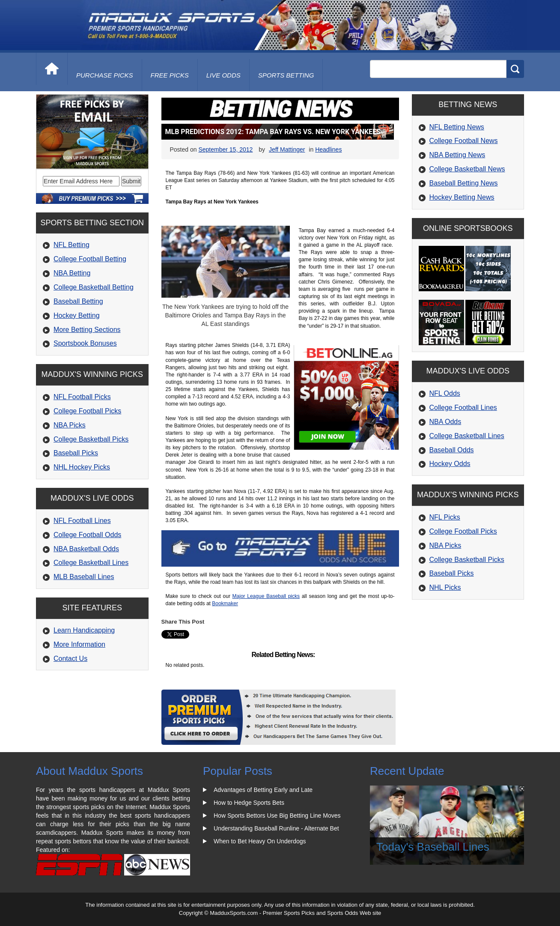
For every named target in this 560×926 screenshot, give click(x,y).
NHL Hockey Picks (82, 467)
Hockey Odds (450, 464)
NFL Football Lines (82, 521)
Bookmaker (225, 603)
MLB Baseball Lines (84, 577)
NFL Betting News (457, 127)
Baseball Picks (76, 453)
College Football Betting (90, 259)
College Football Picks (87, 411)
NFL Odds (445, 393)
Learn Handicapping (84, 630)
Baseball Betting (78, 301)
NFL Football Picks (82, 397)
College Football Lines (463, 408)
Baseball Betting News (464, 183)
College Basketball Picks (91, 439)
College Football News (464, 141)
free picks (170, 75)
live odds (223, 75)
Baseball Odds (452, 450)
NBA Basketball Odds (86, 549)
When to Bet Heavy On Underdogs (260, 841)
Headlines (328, 149)
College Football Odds (87, 535)
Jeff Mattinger (287, 149)
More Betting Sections (87, 330)
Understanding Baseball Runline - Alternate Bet (276, 828)
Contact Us (70, 659)
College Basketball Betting (94, 287)
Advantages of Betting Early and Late (263, 790)
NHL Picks (445, 587)
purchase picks (105, 75)
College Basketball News (467, 169)
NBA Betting (72, 273)
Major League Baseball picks (266, 596)
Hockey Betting (77, 315)
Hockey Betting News (462, 197)
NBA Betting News (457, 155)
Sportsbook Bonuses (85, 343)
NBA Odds (445, 422)
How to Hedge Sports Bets (249, 803)
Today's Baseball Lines (433, 847)
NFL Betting (71, 245)
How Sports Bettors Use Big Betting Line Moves (277, 815)
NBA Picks (70, 425)
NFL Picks (445, 517)
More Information (79, 644)
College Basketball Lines (91, 563)
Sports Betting (286, 75)
